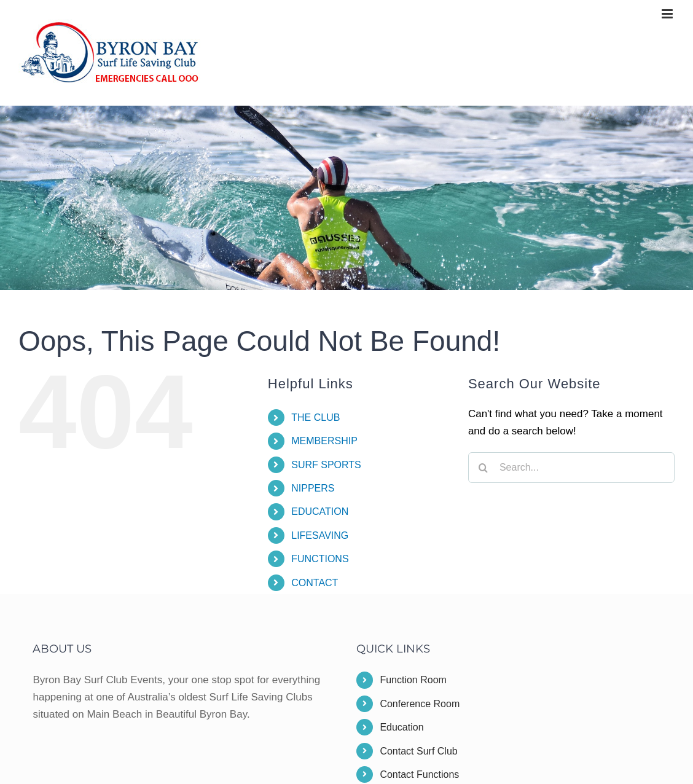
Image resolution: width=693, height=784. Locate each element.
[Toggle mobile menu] (668, 14)
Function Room (413, 680)
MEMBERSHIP (324, 441)
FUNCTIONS (320, 559)
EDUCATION (320, 512)
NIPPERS (313, 488)
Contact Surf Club (418, 751)
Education (401, 727)
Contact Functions (419, 774)
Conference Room (420, 704)
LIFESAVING (320, 535)
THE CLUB (315, 417)
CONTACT (315, 583)
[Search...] (571, 468)
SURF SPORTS (326, 465)
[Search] (484, 468)
